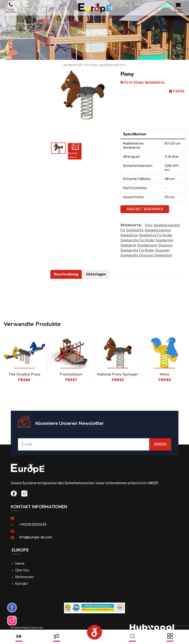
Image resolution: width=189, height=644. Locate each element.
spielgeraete (147, 245)
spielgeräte (164, 240)
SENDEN (160, 444)
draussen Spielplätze (156, 255)
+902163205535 (33, 525)
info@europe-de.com (36, 537)
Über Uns (22, 570)
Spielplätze (129, 235)
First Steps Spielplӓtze (99, 65)
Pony (149, 225)
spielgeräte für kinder (137, 240)
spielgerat (128, 245)
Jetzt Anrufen (11, 8)
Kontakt (22, 584)
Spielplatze (71, 65)
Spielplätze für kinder (156, 235)
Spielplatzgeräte (158, 230)
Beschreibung (66, 274)
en (19, 636)
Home (20, 564)
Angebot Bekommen (145, 209)
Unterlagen (96, 274)
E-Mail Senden (178, 8)
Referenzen (25, 577)
